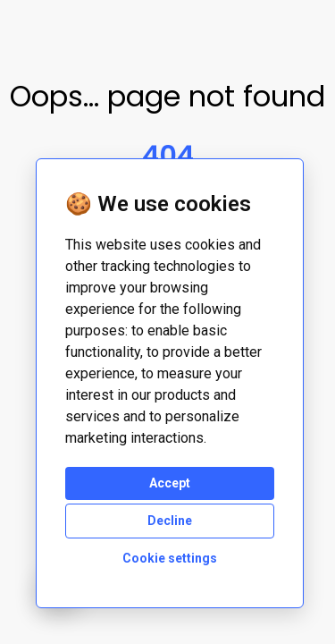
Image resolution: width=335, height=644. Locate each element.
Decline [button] (170, 521)
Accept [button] (170, 483)
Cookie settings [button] (170, 558)
